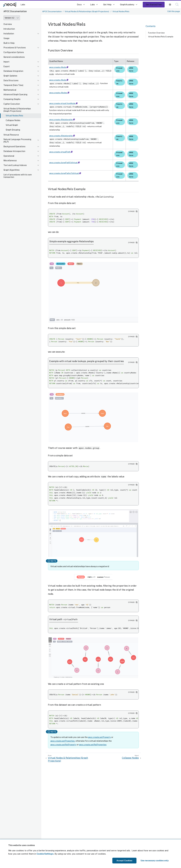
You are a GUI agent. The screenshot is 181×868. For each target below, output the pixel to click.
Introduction (9, 29)
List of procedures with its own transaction (18, 176)
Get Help (107, 5)
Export (7, 66)
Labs (23, 5)
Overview (8, 24)
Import (6, 62)
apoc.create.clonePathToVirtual (65, 163)
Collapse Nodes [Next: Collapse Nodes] (130, 758)
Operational (9, 156)
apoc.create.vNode (59, 67)
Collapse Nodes (13, 120)
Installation (9, 34)
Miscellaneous (10, 161)
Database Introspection (14, 151)
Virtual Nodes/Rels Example (161, 37)
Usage (6, 38)
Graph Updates (10, 76)
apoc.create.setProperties (63, 741)
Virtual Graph (12, 125)
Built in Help (9, 43)
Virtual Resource (11, 135)
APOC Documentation (52, 11)
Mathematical (10, 90)
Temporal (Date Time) (13, 85)
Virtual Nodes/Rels (14, 116)
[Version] (12, 18)
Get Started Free (154, 5)
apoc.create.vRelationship (62, 119)
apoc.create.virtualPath (61, 152)
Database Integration (13, 71)
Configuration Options (14, 52)
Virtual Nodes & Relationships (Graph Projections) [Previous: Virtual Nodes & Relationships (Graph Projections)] (68, 759)
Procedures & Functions (15, 48)
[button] (170, 5)
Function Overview (156, 33)
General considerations (14, 57)
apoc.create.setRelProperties (93, 745)
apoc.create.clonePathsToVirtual (65, 173)
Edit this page (174, 11)
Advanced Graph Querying (15, 94)
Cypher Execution (12, 104)
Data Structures (11, 80)
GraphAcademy (127, 5)
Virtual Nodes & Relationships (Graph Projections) (17, 110)
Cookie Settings (45, 854)
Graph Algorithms (11, 170)
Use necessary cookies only (155, 861)
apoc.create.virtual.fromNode (63, 103)
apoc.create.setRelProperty (63, 745)
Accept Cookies (124, 861)
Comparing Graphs (12, 99)
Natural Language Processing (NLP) (17, 141)
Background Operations (14, 147)
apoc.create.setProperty (99, 737)
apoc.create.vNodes (59, 93)
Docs (79, 5)
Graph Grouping (13, 130)
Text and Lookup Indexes (15, 165)
